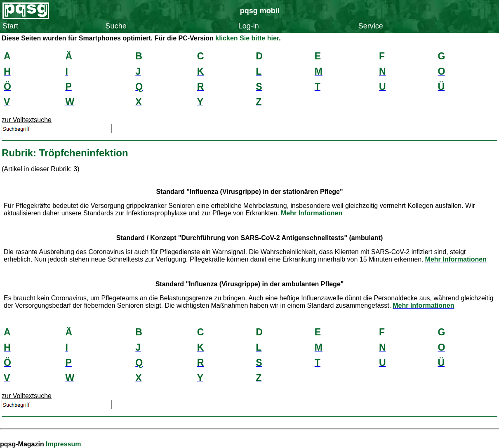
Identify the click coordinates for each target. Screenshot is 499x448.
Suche (116, 26)
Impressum (63, 444)
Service (371, 26)
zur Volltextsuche (27, 120)
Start (10, 26)
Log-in (249, 26)
